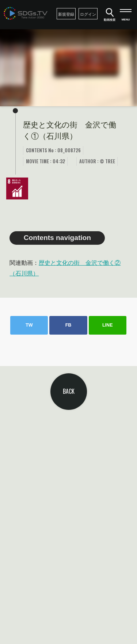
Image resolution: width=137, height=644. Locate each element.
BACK (69, 391)
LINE (108, 325)
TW (29, 325)
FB (68, 325)
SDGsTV (26, 13)
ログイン (88, 14)
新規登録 (66, 14)
